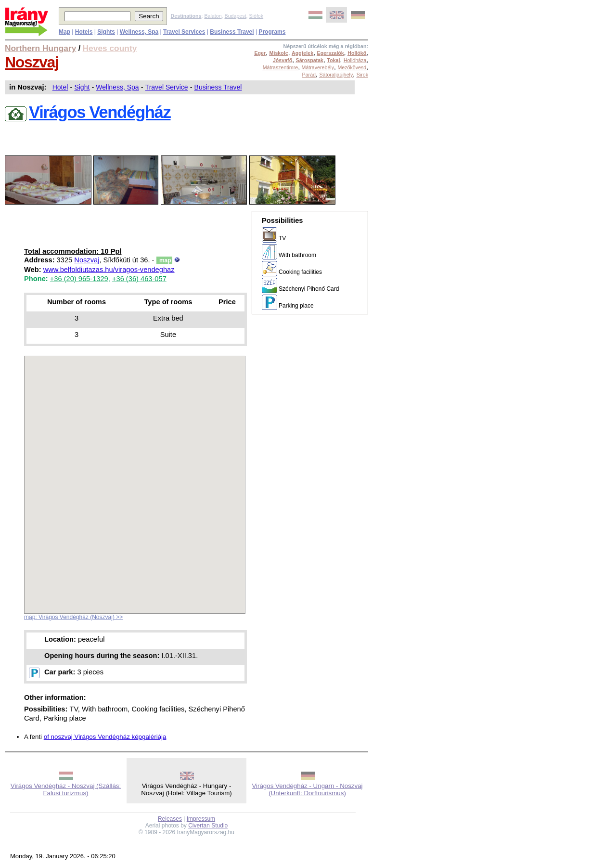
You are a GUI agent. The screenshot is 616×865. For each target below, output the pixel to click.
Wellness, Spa (117, 87)
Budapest (236, 16)
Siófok (256, 16)
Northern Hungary (40, 48)
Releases (170, 819)
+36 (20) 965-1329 (79, 279)
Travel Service (167, 87)
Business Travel (218, 87)
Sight (82, 87)
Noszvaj (32, 62)
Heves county (110, 48)
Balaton (213, 16)
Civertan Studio (208, 826)
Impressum (201, 819)
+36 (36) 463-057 (139, 279)
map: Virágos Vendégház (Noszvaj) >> (73, 617)
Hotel (60, 87)
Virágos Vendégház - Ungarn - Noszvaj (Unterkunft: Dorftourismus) (307, 789)
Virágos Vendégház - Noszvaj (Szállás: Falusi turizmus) (66, 789)
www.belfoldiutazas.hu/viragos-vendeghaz (109, 270)
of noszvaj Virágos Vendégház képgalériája (105, 737)
